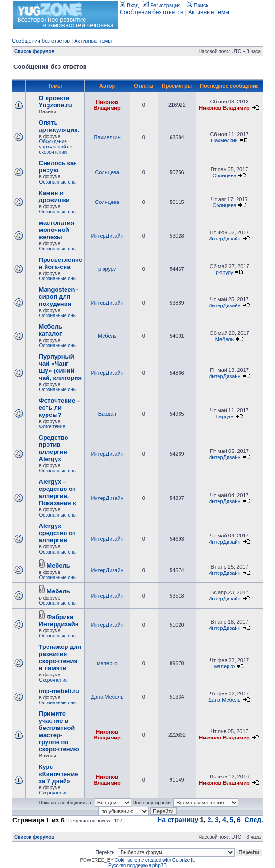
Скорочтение (54, 680)
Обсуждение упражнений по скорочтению (56, 147)
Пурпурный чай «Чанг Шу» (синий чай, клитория (61, 367)
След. (254, 820)
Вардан (107, 414)
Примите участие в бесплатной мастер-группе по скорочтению (59, 731)
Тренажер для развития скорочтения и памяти (60, 657)
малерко (107, 663)
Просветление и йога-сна (61, 263)
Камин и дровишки (54, 196)
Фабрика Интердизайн (59, 620)
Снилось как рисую (58, 166)
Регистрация (162, 5)
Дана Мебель (107, 697)
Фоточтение (52, 427)
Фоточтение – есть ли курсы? (60, 408)
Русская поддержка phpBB (137, 865)
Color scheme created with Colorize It (154, 860)
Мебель (107, 336)
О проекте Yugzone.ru (56, 102)
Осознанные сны (58, 182)
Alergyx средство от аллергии (57, 533)
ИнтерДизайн (107, 236)
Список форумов (34, 51)
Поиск (198, 5)
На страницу (178, 820)
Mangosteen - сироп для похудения (59, 297)
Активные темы (209, 12)
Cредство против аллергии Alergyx (54, 448)
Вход (129, 5)
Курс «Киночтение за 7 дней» (59, 774)
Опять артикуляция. (59, 126)
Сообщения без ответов (152, 12)
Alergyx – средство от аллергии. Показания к (57, 492)
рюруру (107, 269)
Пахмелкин (107, 137)
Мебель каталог (51, 330)
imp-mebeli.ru (59, 691)
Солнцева (107, 172)
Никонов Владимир (107, 105)
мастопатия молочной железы (57, 230)
